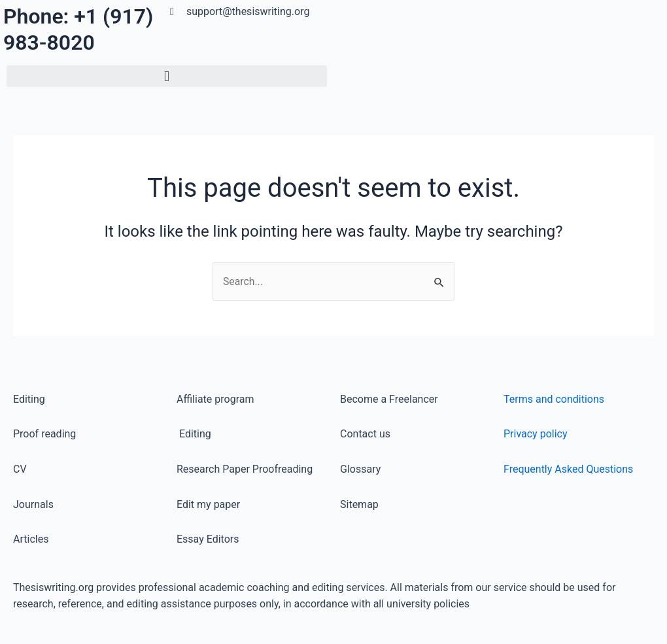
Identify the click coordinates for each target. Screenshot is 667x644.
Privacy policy (536, 434)
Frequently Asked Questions (568, 469)
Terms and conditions (554, 399)
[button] (167, 76)
